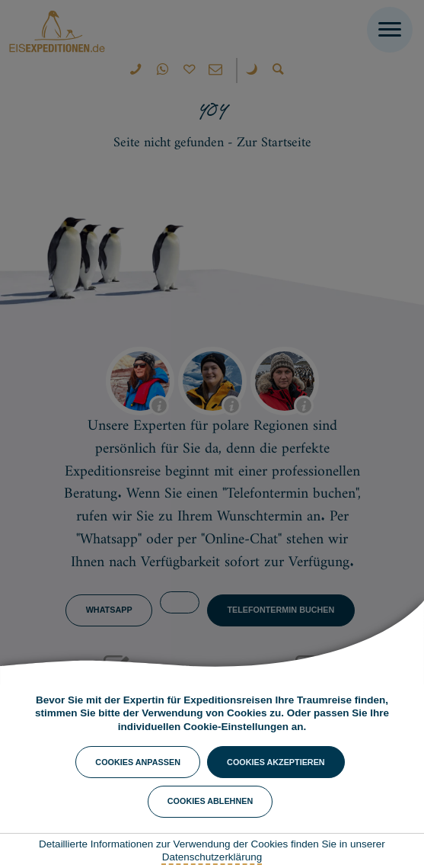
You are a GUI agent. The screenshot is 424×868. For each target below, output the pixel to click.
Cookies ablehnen (210, 801)
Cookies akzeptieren (276, 762)
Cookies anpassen (138, 762)
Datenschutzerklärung (212, 857)
